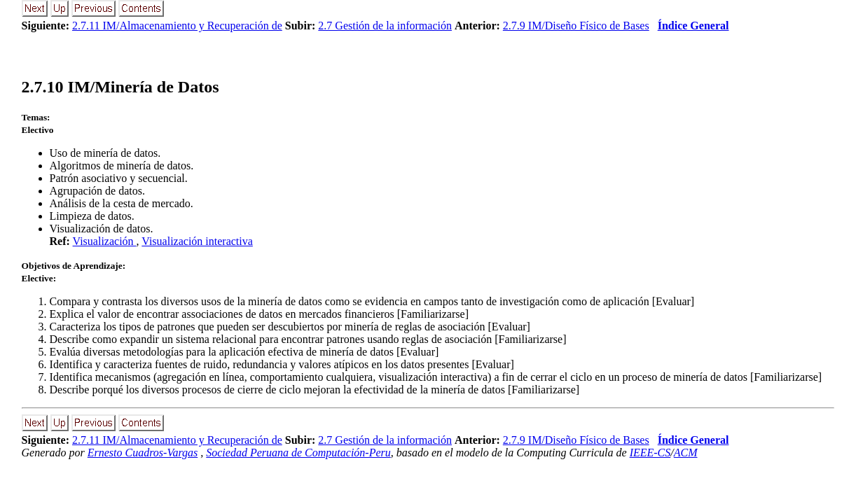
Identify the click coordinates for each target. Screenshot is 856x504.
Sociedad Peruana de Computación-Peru (298, 453)
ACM (686, 453)
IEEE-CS (650, 453)
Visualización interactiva (197, 241)
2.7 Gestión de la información (385, 26)
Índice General (693, 26)
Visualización (105, 241)
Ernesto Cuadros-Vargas (143, 453)
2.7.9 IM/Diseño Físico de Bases (576, 26)
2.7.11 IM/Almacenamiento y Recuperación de (177, 26)
